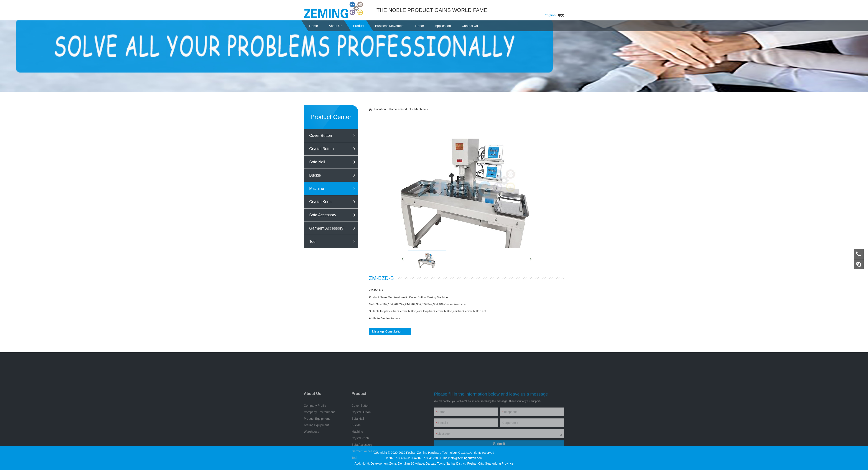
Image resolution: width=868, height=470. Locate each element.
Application (443, 26)
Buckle (315, 175)
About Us (335, 26)
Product (359, 26)
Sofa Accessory (323, 215)
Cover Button (321, 136)
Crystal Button (321, 149)
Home (314, 26)
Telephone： (511, 454)
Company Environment (319, 454)
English (551, 15)
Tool (313, 242)
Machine (317, 189)
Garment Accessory (326, 228)
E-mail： (443, 465)
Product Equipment (317, 460)
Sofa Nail (317, 162)
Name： (442, 454)
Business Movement (390, 26)
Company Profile (315, 447)
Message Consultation (387, 331)
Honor (420, 26)
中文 (561, 15)
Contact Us (470, 26)
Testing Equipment (316, 467)
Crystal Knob (320, 202)
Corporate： (511, 465)
